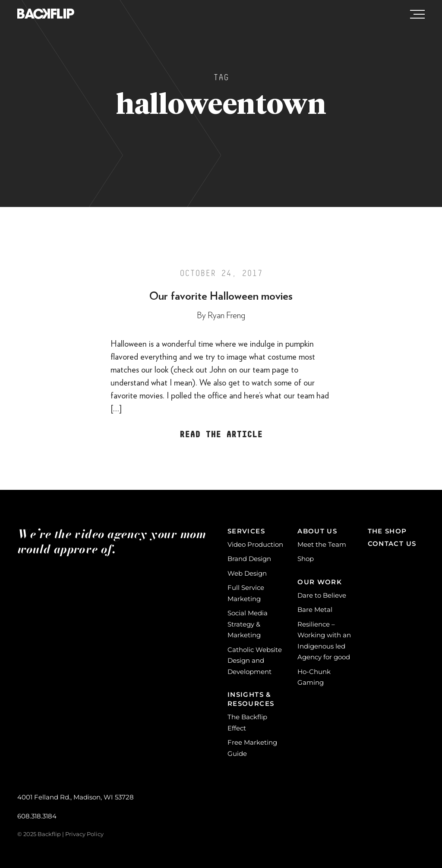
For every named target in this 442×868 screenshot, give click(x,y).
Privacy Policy (84, 834)
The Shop (387, 531)
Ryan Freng (226, 316)
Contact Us (392, 544)
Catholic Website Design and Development (255, 661)
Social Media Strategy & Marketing (248, 624)
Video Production (255, 544)
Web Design (247, 573)
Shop (306, 559)
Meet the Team (322, 544)
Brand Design (249, 559)
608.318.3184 (37, 816)
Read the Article (221, 435)
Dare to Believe (322, 595)
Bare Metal (315, 609)
